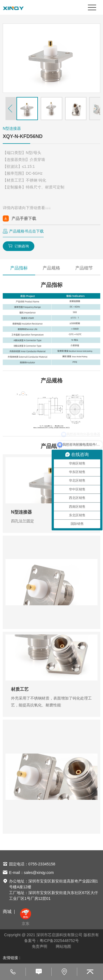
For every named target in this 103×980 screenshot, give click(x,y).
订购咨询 (19, 246)
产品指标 (19, 268)
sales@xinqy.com (39, 873)
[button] (11, 109)
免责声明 (40, 946)
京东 (26, 917)
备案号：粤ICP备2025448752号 (51, 941)
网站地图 (63, 946)
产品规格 (51, 268)
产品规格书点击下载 (26, 231)
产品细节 (84, 268)
